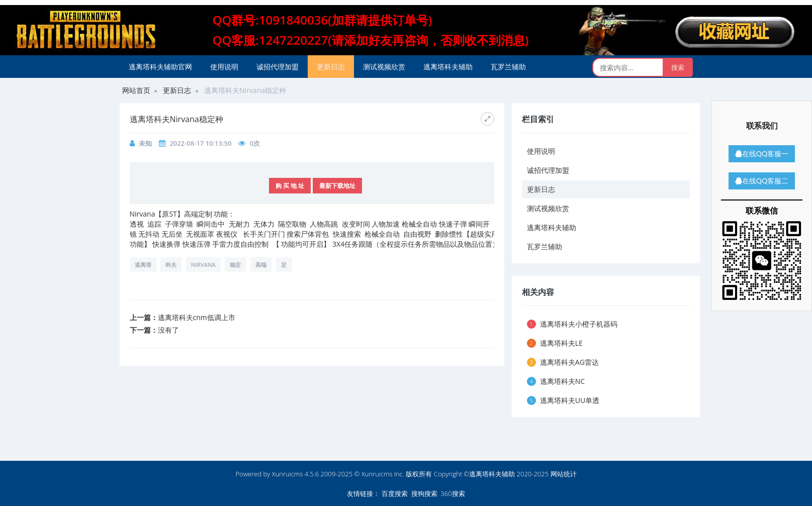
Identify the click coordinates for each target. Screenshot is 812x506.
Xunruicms (288, 474)
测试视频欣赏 (384, 67)
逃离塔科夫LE (555, 343)
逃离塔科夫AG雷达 (563, 362)
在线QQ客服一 (762, 154)
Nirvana (203, 265)
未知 (145, 143)
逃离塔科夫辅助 (448, 67)
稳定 (235, 265)
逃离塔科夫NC (556, 381)
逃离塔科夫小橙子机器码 (572, 324)
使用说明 (224, 67)
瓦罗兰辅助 (508, 67)
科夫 (171, 265)
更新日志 (331, 67)
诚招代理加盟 (278, 67)
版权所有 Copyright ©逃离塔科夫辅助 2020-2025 (477, 474)
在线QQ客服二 (762, 181)
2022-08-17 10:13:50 (200, 143)
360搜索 (453, 493)
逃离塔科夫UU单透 (563, 400)
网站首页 (136, 90)
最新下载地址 (337, 186)
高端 (261, 265)
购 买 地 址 (290, 186)
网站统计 (564, 474)
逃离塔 (143, 265)
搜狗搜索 (424, 493)
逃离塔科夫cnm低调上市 (197, 317)
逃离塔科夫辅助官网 (160, 67)
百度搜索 (395, 493)
